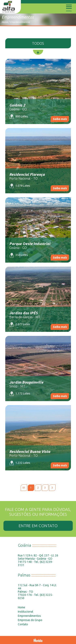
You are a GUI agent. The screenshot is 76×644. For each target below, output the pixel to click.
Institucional (26, 612)
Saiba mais (60, 119)
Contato (23, 624)
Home (5, 22)
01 (24, 488)
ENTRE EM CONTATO (38, 526)
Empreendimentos (20, 22)
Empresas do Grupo (30, 620)
